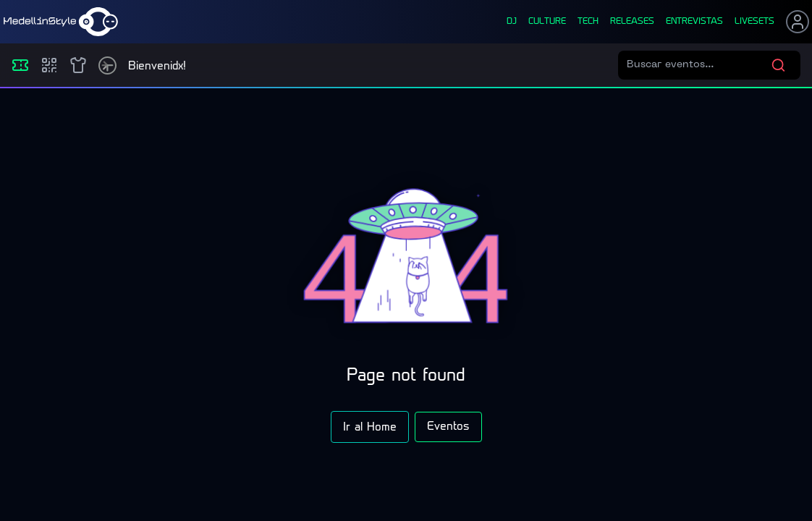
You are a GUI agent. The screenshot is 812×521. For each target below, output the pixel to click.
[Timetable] (107, 65)
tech (588, 22)
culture (547, 22)
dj (512, 22)
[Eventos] (20, 65)
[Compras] (49, 65)
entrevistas (694, 22)
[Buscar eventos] (699, 65)
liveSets (754, 22)
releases (632, 22)
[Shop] (78, 65)
